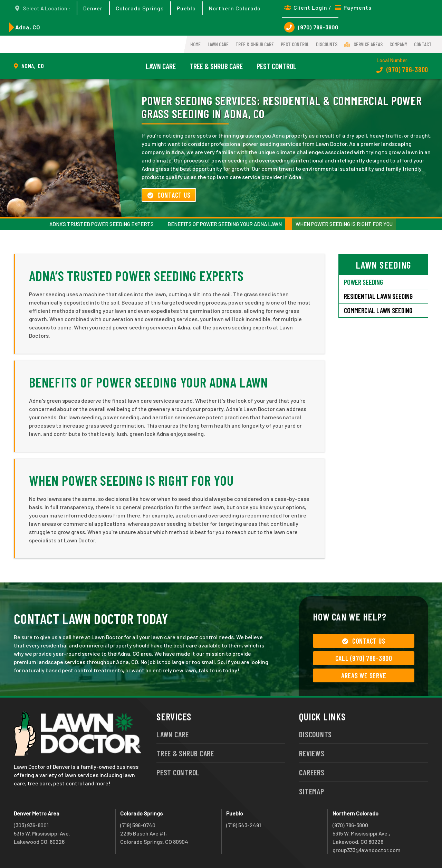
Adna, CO (28, 27)
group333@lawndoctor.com (367, 850)
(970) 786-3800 (311, 27)
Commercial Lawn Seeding (378, 310)
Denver (93, 8)
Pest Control (295, 44)
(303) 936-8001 (31, 825)
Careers (312, 772)
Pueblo (186, 8)
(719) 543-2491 (244, 825)
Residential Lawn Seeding (378, 296)
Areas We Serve (364, 675)
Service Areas (363, 44)
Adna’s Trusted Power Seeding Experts (102, 224)
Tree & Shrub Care (255, 44)
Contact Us (169, 195)
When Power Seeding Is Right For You (344, 224)
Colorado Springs (140, 8)
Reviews (312, 753)
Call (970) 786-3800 (364, 658)
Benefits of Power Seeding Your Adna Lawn (225, 224)
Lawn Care (218, 44)
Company (398, 44)
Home (195, 44)
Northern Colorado (235, 8)
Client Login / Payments (328, 7)
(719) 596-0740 (138, 825)
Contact (423, 44)
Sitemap (311, 791)
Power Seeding (363, 282)
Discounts (327, 44)
